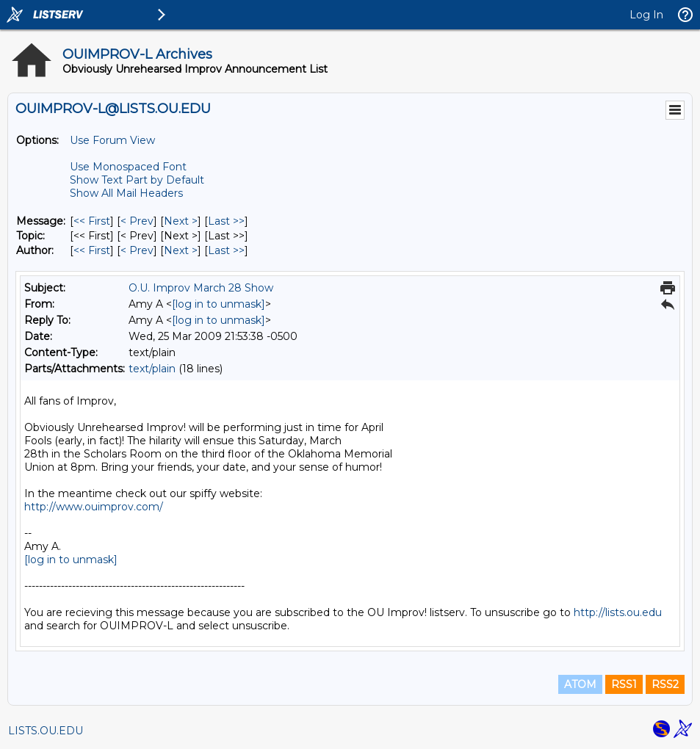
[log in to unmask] (219, 304)
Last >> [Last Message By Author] (226, 250)
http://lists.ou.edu (618, 612)
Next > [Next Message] (181, 221)
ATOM (580, 684)
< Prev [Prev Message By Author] (137, 250)
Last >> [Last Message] (226, 221)
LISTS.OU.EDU (46, 731)
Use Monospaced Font (128, 167)
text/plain (152, 369)
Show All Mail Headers (126, 193)
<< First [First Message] (92, 221)
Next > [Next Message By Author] (181, 250)
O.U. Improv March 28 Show (201, 288)
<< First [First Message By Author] (92, 250)
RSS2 (665, 684)
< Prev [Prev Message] (137, 221)
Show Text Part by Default (137, 180)
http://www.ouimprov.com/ (94, 507)
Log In (646, 15)
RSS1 (624, 684)
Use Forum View (112, 140)
